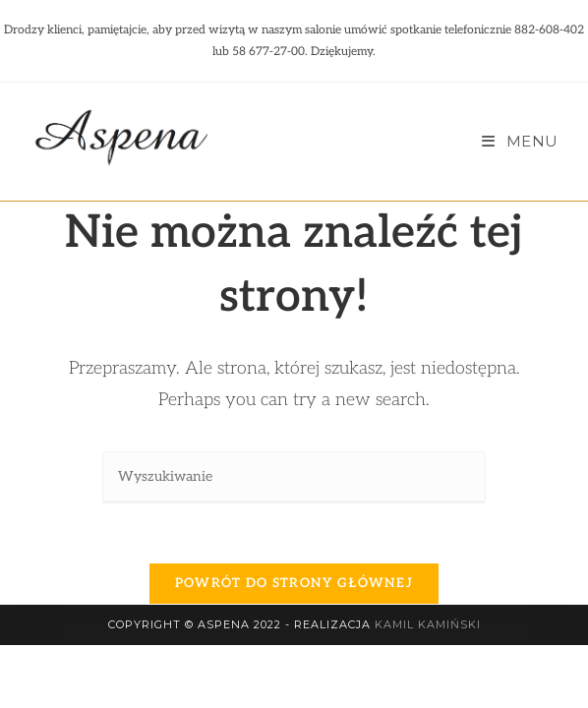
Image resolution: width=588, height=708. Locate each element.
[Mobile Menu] (520, 141)
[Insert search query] (294, 477)
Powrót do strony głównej (294, 583)
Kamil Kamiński (428, 687)
